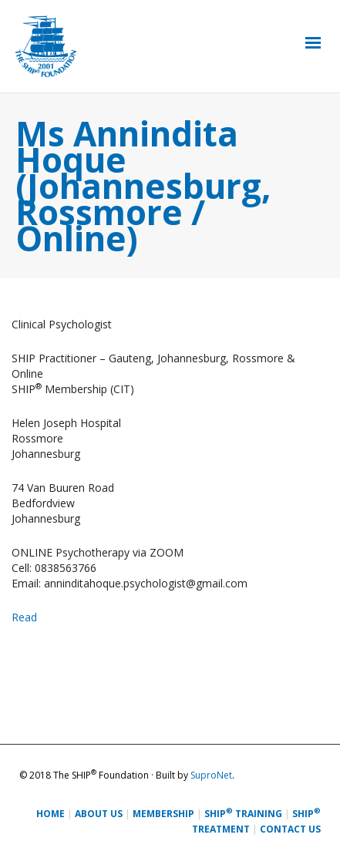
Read (24, 617)
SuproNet (211, 775)
